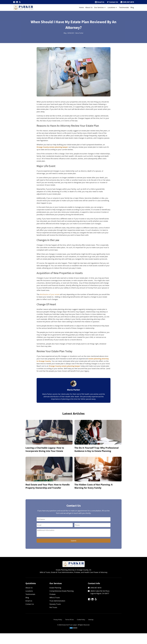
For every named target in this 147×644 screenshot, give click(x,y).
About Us (89, 7)
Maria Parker (79, 33)
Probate (52, 594)
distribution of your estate (50, 294)
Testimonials (124, 7)
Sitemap (91, 620)
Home (81, 7)
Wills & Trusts (55, 598)
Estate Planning (55, 588)
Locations (113, 7)
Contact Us (114, 2)
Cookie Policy (81, 620)
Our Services (100, 7)
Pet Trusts (53, 607)
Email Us (101, 2)
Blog (132, 7)
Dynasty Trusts (55, 604)
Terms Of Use (69, 620)
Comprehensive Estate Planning (62, 591)
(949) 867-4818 (128, 2)
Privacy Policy (58, 620)
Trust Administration (57, 601)
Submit (74, 541)
